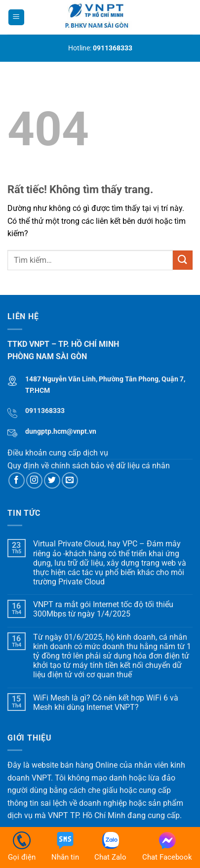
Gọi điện (22, 847)
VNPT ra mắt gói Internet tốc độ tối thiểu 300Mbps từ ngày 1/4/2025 (103, 609)
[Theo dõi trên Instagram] (34, 480)
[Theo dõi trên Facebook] (17, 480)
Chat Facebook (167, 847)
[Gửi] (183, 260)
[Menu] (16, 18)
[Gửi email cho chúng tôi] (70, 480)
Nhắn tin (65, 847)
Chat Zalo (110, 847)
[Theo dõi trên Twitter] (52, 480)
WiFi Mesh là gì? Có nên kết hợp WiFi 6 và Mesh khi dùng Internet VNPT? (106, 703)
